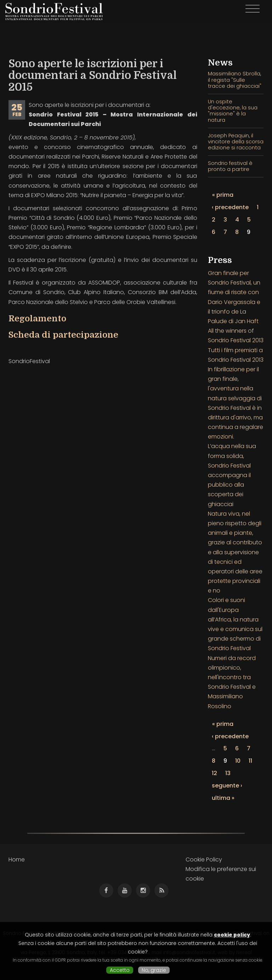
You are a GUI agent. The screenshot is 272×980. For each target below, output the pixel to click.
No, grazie (154, 970)
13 (228, 773)
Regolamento (37, 319)
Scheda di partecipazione (63, 335)
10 (238, 761)
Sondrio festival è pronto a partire (230, 166)
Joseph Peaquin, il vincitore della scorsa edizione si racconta (236, 142)
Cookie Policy (204, 859)
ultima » (223, 798)
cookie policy (232, 935)
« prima (223, 195)
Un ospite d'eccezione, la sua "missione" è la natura (233, 111)
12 (214, 773)
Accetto (120, 970)
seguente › (227, 786)
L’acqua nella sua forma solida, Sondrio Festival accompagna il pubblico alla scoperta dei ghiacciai (232, 475)
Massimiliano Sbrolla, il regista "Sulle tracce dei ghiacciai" (235, 80)
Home (17, 859)
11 (250, 761)
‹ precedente (230, 207)
